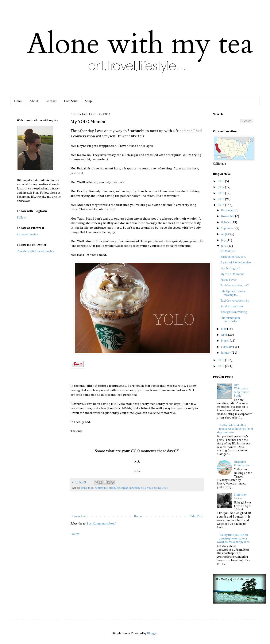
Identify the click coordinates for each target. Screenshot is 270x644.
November (228, 216)
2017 (221, 187)
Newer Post (79, 517)
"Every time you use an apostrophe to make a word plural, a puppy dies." (234, 539)
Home (18, 101)
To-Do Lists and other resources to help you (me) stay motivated (235, 429)
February (227, 347)
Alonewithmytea (27, 235)
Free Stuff (71, 101)
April (225, 335)
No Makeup (228, 251)
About (34, 101)
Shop (88, 101)
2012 (221, 366)
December (228, 210)
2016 (221, 193)
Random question (232, 306)
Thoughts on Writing (234, 312)
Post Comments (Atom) (102, 524)
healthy (99, 488)
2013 (221, 360)
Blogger (152, 633)
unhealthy (134, 488)
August (226, 234)
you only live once (158, 488)
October (226, 222)
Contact (51, 101)
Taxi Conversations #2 (235, 286)
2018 (221, 181)
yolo (144, 488)
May (224, 329)
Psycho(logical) (230, 268)
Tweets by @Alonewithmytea (35, 251)
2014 (221, 205)
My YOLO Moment (232, 274)
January (226, 353)
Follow (75, 534)
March (225, 341)
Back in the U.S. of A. (233, 257)
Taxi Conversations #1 (235, 301)
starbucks (115, 488)
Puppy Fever (228, 280)
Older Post (196, 517)
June (224, 246)
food (91, 488)
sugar (124, 488)
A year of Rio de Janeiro (236, 263)
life (106, 488)
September (228, 228)
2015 (221, 199)
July (224, 240)
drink (84, 488)
